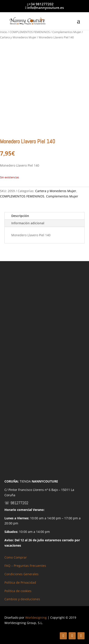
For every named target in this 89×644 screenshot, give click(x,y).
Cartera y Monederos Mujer (18, 37)
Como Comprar (16, 557)
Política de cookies (18, 591)
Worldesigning (36, 617)
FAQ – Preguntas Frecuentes (25, 566)
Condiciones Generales (21, 574)
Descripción (20, 216)
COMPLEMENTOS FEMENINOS (30, 32)
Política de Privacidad (20, 582)
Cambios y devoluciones (22, 599)
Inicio (4, 32)
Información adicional (28, 223)
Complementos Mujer (67, 32)
